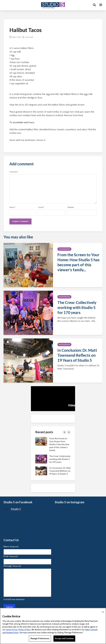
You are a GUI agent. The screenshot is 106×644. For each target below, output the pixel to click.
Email (41, 207)
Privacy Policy (25, 630)
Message (12, 566)
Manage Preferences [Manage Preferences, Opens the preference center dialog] (40, 638)
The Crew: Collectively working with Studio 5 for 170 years (77, 307)
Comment (13, 172)
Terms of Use (12, 630)
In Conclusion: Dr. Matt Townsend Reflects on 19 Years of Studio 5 (77, 355)
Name (12, 207)
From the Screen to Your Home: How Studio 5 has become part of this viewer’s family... (78, 262)
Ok (103, 612)
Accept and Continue (64, 638)
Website (71, 207)
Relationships (64, 249)
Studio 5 (16, 509)
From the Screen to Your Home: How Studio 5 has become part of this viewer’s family (59, 444)
